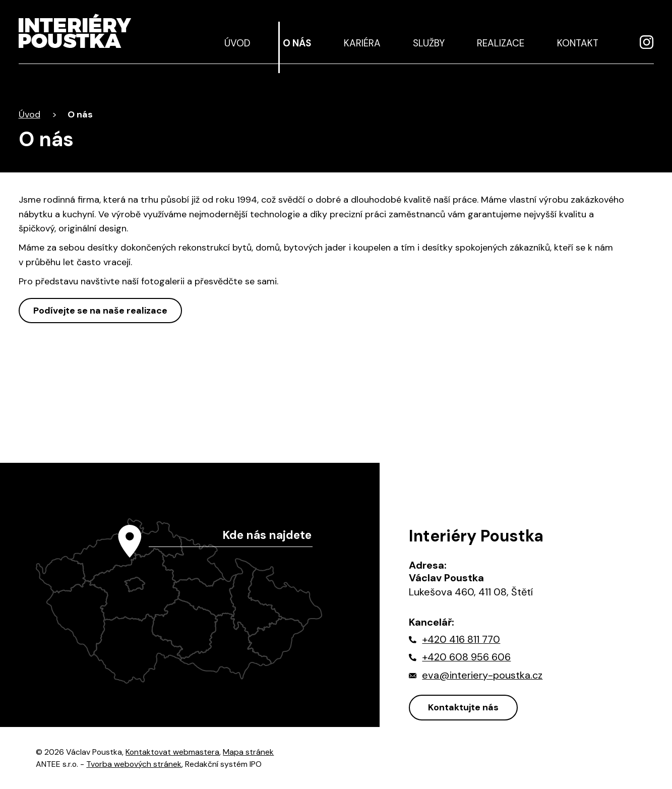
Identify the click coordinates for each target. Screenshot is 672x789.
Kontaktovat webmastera (172, 752)
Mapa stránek (248, 752)
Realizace (501, 43)
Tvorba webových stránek (134, 764)
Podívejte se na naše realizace (100, 311)
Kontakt (578, 43)
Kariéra (362, 43)
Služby (429, 43)
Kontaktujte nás (463, 707)
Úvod (237, 43)
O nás (297, 43)
